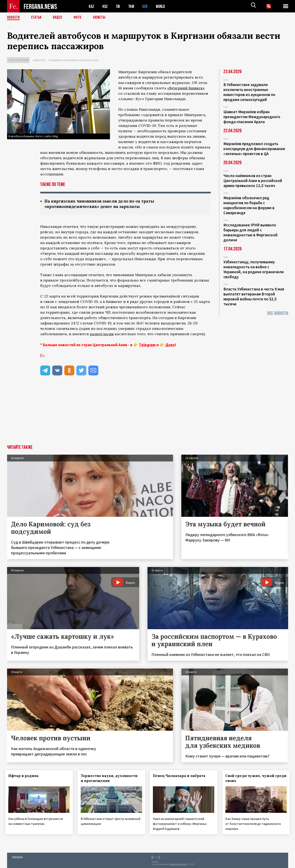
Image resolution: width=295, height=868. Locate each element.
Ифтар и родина (25, 776)
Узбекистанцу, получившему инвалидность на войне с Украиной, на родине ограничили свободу (254, 269)
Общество (39, 60)
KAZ (91, 6)
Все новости (278, 313)
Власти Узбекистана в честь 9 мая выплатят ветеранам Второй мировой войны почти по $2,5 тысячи (254, 296)
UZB (146, 6)
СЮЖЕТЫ (101, 18)
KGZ (105, 6)
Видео (59, 18)
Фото (79, 18)
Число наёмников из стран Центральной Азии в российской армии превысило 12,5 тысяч (253, 181)
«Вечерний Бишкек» (186, 88)
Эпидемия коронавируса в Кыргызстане (73, 60)
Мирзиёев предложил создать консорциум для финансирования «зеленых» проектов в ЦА (254, 149)
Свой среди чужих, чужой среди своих (252, 779)
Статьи (37, 18)
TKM (132, 6)
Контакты (18, 856)
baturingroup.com (178, 864)
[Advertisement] (147, 414)
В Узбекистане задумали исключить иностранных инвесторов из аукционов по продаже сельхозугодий (249, 92)
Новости (14, 18)
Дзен (170, 345)
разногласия (102, 334)
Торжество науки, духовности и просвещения (111, 779)
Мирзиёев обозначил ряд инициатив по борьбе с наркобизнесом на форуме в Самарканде (249, 205)
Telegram (147, 345)
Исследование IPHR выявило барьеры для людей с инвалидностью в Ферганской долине (251, 232)
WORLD (162, 6)
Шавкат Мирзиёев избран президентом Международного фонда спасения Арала (252, 117)
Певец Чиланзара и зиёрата (181, 776)
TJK (118, 6)
